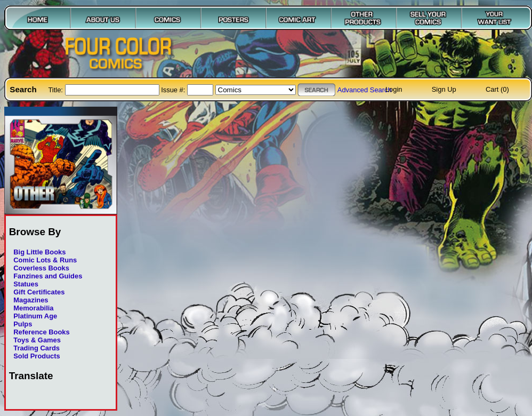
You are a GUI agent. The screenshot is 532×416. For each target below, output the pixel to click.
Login (394, 89)
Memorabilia (33, 308)
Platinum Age (35, 316)
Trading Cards (37, 348)
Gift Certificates (39, 292)
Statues (26, 284)
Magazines (31, 300)
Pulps (23, 324)
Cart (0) (497, 89)
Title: (56, 90)
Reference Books (41, 332)
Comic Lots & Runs (45, 260)
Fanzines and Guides (48, 276)
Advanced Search (365, 90)
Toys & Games (37, 340)
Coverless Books (41, 268)
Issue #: (174, 90)
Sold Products (37, 356)
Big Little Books (39, 252)
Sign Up (444, 89)
